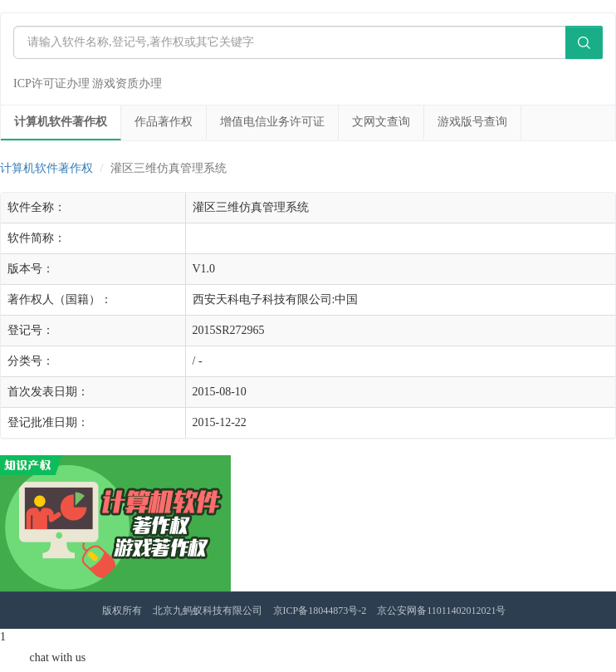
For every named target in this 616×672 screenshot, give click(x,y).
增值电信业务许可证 (272, 122)
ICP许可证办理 (51, 83)
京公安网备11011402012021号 (441, 611)
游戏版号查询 (472, 122)
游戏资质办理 (127, 83)
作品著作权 (164, 122)
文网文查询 (381, 122)
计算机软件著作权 (61, 122)
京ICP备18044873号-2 (320, 611)
